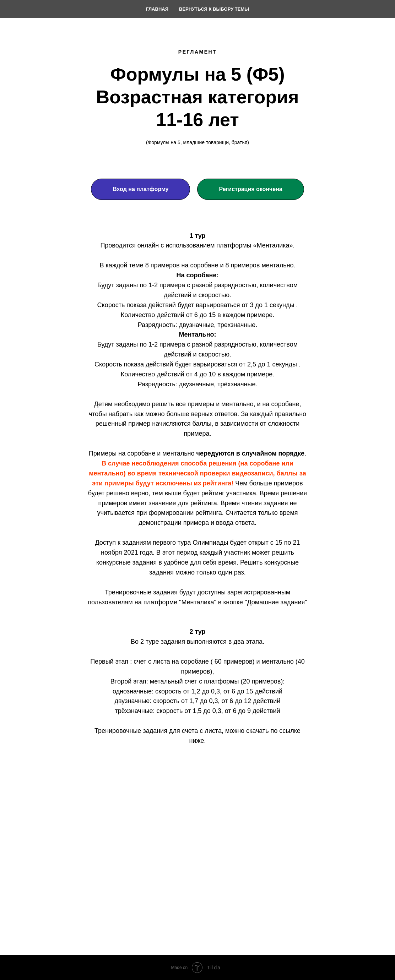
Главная (157, 9)
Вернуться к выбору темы (214, 9)
